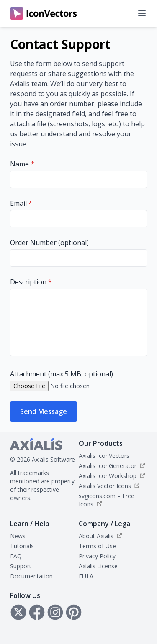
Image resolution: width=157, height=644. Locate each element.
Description (31, 282)
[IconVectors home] (44, 13)
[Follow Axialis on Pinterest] (74, 612)
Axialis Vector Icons (105, 486)
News (18, 536)
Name (22, 164)
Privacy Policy (97, 556)
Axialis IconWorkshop (108, 476)
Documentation (31, 576)
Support (21, 566)
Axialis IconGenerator (108, 466)
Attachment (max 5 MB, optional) (62, 374)
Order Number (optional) (49, 243)
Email (21, 203)
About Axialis (96, 536)
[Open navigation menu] (142, 13)
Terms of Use (97, 546)
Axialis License (98, 566)
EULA (86, 576)
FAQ (16, 556)
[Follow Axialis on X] (18, 612)
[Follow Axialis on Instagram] (55, 612)
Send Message (44, 411)
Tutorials (22, 546)
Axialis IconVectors (104, 456)
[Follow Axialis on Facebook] (37, 612)
